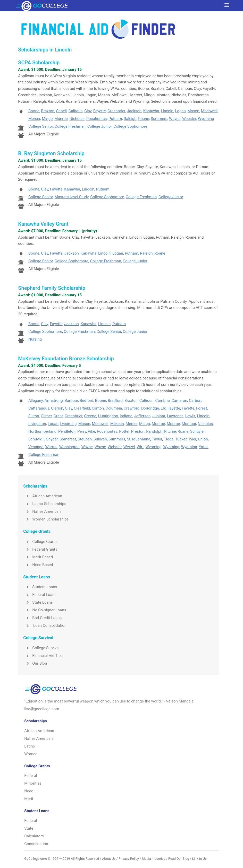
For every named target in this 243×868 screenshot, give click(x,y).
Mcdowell (209, 111)
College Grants (40, 542)
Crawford (132, 408)
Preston (138, 431)
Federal (31, 776)
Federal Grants (40, 549)
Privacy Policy (129, 859)
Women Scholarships (46, 519)
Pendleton (67, 431)
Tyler (192, 439)
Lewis (190, 416)
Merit (29, 799)
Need (29, 791)
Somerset (68, 439)
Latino (30, 746)
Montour (189, 424)
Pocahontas (97, 119)
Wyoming (206, 119)
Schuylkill (36, 439)
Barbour (71, 401)
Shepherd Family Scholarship (52, 288)
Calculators (34, 836)
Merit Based (38, 557)
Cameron (179, 401)
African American (43, 496)
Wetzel (129, 447)
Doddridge (150, 408)
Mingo (47, 119)
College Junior (100, 126)
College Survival (41, 648)
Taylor (157, 439)
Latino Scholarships (45, 504)
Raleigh (130, 119)
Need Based (38, 565)
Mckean (117, 424)
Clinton (98, 408)
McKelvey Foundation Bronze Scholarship (66, 359)
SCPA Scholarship (39, 63)
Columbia (114, 408)
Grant (58, 416)
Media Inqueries (153, 859)
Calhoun (76, 111)
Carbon (195, 401)
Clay (88, 111)
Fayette (100, 111)
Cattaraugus (39, 408)
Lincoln (167, 111)
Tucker (181, 439)
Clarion (57, 408)
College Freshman (70, 126)
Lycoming (69, 424)
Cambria (162, 401)
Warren (52, 447)
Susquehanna (139, 439)
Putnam (115, 119)
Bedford (86, 401)
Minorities (33, 783)
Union (203, 439)
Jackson (134, 111)
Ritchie (170, 431)
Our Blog (35, 663)
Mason (193, 111)
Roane (144, 119)
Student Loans (40, 587)
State (29, 828)
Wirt (140, 447)
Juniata (159, 416)
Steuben (85, 439)
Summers (159, 119)
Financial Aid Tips (43, 656)
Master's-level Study (72, 197)
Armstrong (54, 401)
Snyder (52, 439)
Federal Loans (40, 595)
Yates (204, 447)
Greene (90, 416)
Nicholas (77, 119)
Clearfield (82, 408)
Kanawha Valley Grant (43, 224)
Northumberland (42, 431)
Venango (36, 447)
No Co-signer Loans (45, 610)
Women (31, 754)
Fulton (34, 416)
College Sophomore (130, 126)
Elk (163, 408)
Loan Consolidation (45, 626)
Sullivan (100, 439)
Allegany (36, 401)
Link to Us (199, 859)
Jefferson (142, 416)
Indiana (126, 416)
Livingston (37, 424)
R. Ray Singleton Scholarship (51, 153)
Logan (180, 111)
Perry (82, 431)
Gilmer (46, 416)
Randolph (154, 431)
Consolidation (36, 844)
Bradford (115, 401)
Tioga (169, 439)
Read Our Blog (179, 859)
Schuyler (197, 431)
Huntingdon (108, 416)
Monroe (61, 119)
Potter (124, 431)
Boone (34, 111)
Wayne (175, 119)
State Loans (38, 602)
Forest (202, 408)
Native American (42, 511)
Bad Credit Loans (42, 618)
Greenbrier (116, 111)
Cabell (61, 111)
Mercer (34, 119)
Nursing (35, 339)
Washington (69, 447)
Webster (189, 119)
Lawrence (175, 416)
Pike (92, 431)
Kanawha (151, 111)
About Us (109, 859)
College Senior (41, 126)
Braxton (48, 111)
